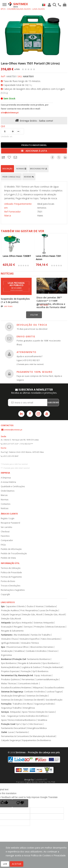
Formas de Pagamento (11, 577)
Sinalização (7, 651)
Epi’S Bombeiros (41, 671)
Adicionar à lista (34, 151)
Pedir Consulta (11, 177)
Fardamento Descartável (13, 728)
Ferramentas (28, 679)
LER (5, 864)
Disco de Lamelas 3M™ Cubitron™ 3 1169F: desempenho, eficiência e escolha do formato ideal (51, 302)
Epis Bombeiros (9, 663)
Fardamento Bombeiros (39, 659)
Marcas (4, 495)
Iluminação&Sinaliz (11, 667)
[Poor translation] (20, 803)
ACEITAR (17, 864)
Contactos (6, 504)
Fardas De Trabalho (41, 635)
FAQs (3, 545)
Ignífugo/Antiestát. (10, 643)
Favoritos (5, 536)
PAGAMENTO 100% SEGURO (34, 372)
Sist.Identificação (54, 700)
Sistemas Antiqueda (44, 623)
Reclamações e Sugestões (13, 590)
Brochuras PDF (38, 169)
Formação (26, 671)
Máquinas (38, 688)
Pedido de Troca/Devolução (14, 553)
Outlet (4, 732)
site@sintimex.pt (10, 112)
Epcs (3, 647)
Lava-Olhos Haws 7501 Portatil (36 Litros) (30, 63)
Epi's (19, 724)
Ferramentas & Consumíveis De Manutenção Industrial (28, 736)
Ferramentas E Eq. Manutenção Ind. (17, 675)
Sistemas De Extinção (12, 700)
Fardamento (7, 635)
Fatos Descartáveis (51, 639)
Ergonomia (6, 655)
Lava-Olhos (38, 9)
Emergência (29, 708)
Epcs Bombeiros (50, 663)
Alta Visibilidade (21, 635)
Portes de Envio (8, 581)
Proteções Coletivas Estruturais (50, 627)
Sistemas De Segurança (12, 692)
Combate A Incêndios (36, 651)
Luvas (11, 732)
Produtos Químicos (11, 679)
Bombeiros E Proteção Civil (14, 659)
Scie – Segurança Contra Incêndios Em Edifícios (24, 716)
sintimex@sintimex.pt (13, 430)
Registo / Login (8, 518)
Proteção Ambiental (52, 667)
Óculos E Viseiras (35, 606)
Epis (3, 606)
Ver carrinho (7, 527)
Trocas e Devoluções (11, 586)
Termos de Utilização (11, 568)
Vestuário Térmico (30, 643)
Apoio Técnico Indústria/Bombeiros (18, 720)
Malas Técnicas (9, 684)
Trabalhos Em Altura (23, 704)
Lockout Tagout (54, 692)
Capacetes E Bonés (15, 606)
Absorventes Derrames (42, 647)
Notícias (5, 508)
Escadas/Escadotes (55, 688)
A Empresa (6, 478)
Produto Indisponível (34, 145)
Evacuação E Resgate (12, 627)
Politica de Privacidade (11, 572)
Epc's (25, 724)
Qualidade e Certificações (13, 486)
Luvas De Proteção (49, 610)
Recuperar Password (10, 523)
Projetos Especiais (10, 671)
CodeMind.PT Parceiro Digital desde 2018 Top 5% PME (36, 781)
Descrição (7, 169)
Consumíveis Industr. (28, 684)
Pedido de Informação (11, 549)
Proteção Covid (8, 724)
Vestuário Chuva (9, 639)
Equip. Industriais (43, 675)
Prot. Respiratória (29, 610)
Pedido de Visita (8, 558)
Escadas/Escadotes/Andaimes (16, 688)
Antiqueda (6, 623)
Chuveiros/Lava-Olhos (19, 9)
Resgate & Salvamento (12, 631)
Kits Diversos (36, 724)
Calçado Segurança (11, 615)
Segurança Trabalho (11, 708)
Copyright (5, 594)
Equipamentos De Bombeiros (37, 740)
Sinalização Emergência (13, 696)
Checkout (5, 532)
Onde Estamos (8, 491)
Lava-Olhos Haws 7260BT (17, 256)
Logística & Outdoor (31, 667)
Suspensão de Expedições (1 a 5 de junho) (15, 300)
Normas (21, 169)
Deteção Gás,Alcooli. (11, 619)
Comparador (7, 540)
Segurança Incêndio (44, 704)
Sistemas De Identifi (34, 700)
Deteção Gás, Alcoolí (55, 615)
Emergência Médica (37, 728)
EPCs (3, 9)
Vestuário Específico (29, 639)
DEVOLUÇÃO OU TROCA (32, 325)
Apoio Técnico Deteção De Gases (38, 712)
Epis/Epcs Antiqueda (22, 623)
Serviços (28, 627)
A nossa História (8, 482)
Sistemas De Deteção (37, 696)
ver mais (8, 306)
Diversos (53, 651)
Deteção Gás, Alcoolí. (33, 615)
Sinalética (19, 651)
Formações (6, 704)
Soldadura (51, 606)
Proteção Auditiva (10, 610)
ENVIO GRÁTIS (26, 336)
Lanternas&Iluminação (47, 679)
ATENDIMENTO (26, 352)
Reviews (29, 177)
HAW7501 (28, 76)
